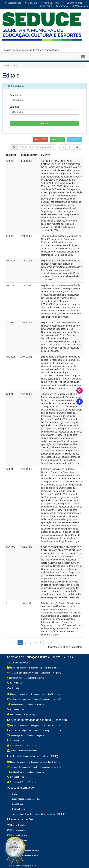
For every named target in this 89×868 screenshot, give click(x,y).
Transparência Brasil (21, 814)
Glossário (31, 3)
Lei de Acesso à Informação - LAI (26, 799)
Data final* (15, 107)
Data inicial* (16, 95)
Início (7, 66)
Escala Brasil (18, 804)
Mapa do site (80, 6)
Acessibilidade (13, 3)
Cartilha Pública (19, 809)
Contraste (62, 6)
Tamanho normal (72, 3)
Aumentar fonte (50, 3)
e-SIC (15, 794)
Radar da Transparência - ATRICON (50, 814)
